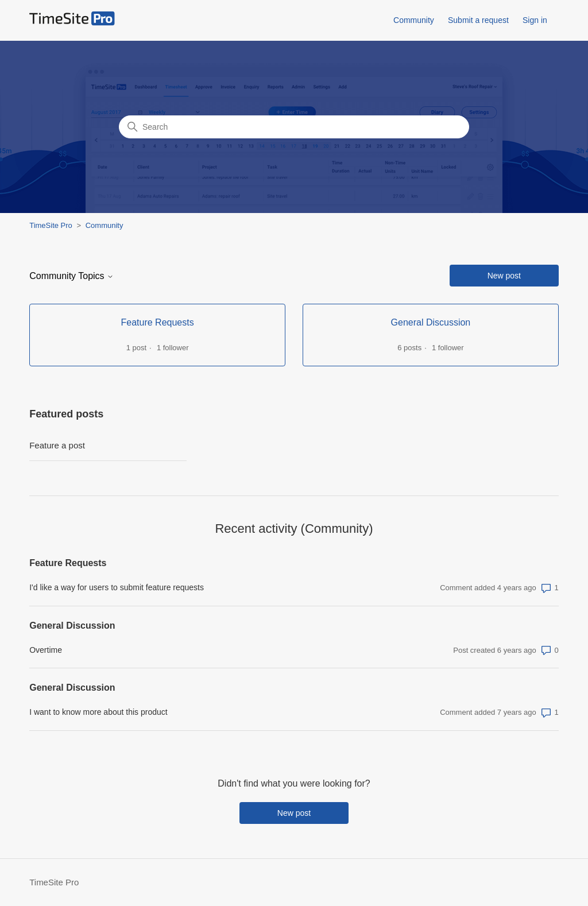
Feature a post (57, 445)
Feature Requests (68, 563)
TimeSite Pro (51, 225)
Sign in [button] (535, 20)
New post (504, 276)
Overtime (46, 650)
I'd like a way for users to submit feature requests (117, 587)
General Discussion (72, 626)
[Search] (294, 127)
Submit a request (478, 20)
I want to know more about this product (98, 712)
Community (414, 20)
